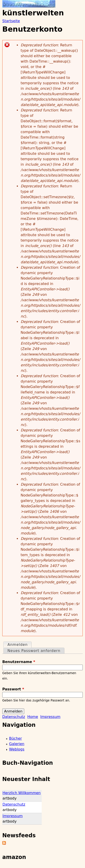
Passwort (13, 689)
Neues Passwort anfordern (34, 651)
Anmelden (19, 644)
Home (33, 717)
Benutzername (19, 662)
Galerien (17, 744)
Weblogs (17, 749)
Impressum (50, 717)
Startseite (11, 21)
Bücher (15, 738)
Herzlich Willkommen (22, 793)
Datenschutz (14, 717)
